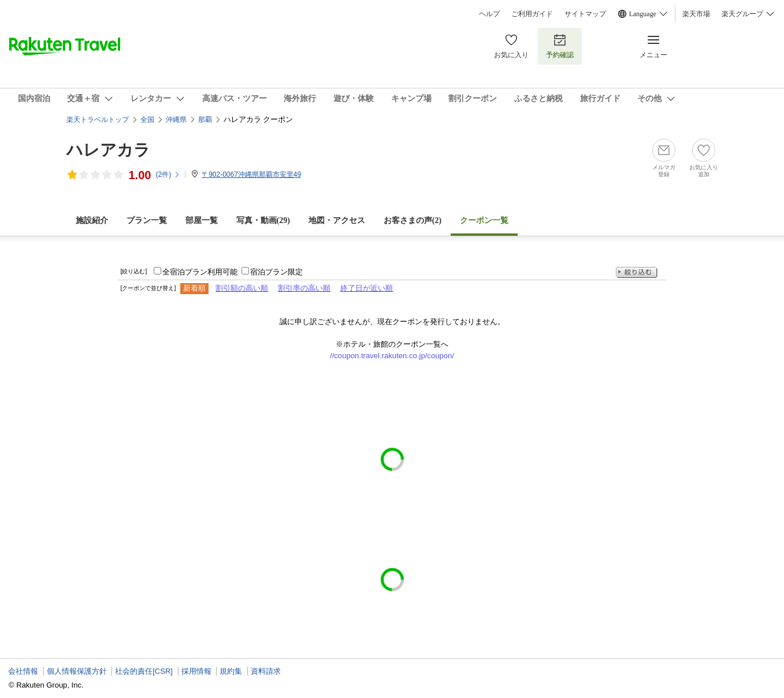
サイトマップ (585, 14)
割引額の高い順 (242, 288)
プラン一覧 (147, 220)
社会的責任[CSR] (144, 671)
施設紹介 (92, 220)
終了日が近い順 (367, 288)
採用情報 (196, 671)
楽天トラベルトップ (98, 120)
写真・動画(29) (263, 220)
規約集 (231, 671)
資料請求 (266, 671)
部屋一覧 (202, 220)
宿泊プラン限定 (276, 272)
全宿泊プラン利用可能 (200, 272)
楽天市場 (696, 14)
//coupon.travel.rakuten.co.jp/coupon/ (392, 356)
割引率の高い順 (304, 288)
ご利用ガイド (532, 14)
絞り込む (637, 272)
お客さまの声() (413, 220)
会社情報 (23, 671)
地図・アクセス (337, 220)
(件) (168, 174)
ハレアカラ (108, 150)
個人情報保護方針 (77, 671)
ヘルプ (489, 14)
